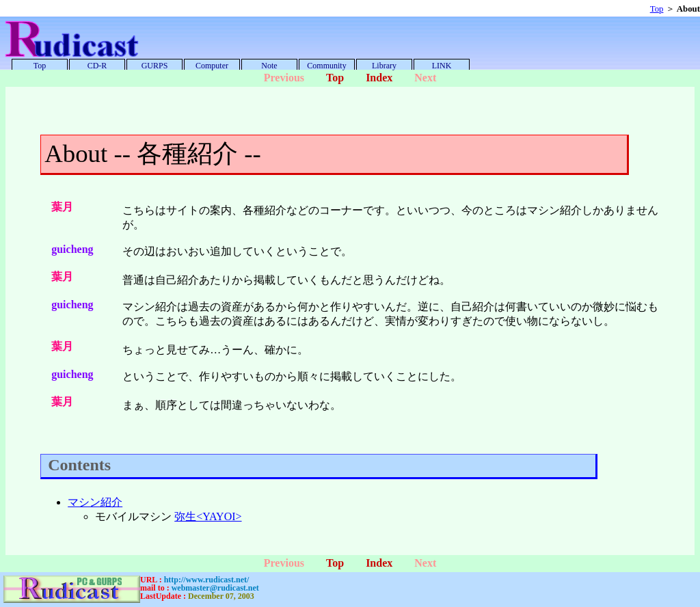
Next (425, 78)
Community (326, 66)
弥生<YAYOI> (208, 516)
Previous (284, 78)
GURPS (155, 66)
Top (657, 9)
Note (269, 66)
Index (379, 78)
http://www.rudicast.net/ (207, 580)
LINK (442, 66)
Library (384, 66)
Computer (212, 66)
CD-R (97, 66)
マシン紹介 (95, 502)
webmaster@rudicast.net (215, 588)
